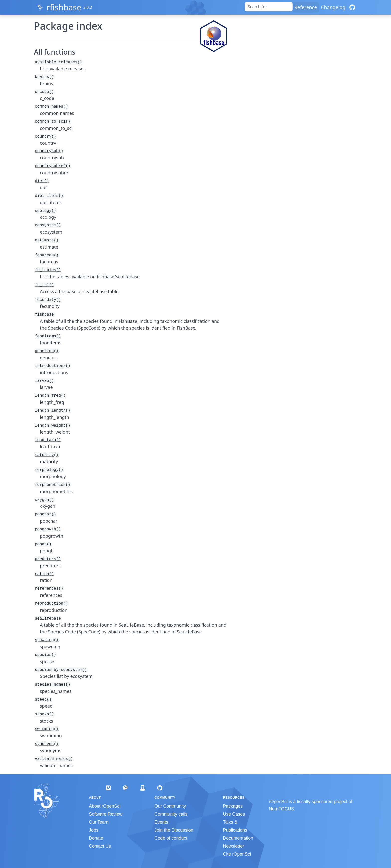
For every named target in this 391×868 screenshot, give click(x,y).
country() (46, 137)
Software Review (106, 814)
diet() (42, 181)
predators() (48, 559)
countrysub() (49, 151)
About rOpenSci (105, 806)
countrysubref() (53, 166)
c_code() (44, 92)
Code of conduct (171, 838)
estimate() (47, 240)
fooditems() (48, 336)
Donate (96, 838)
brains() (44, 77)
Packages (233, 806)
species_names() (53, 685)
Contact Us (100, 846)
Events (161, 822)
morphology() (49, 470)
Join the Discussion (174, 830)
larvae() (44, 381)
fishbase (44, 315)
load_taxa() (48, 440)
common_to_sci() (53, 122)
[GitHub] (352, 7)
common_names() (51, 107)
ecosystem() (48, 225)
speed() (43, 700)
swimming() (47, 729)
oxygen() (44, 500)
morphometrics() (53, 485)
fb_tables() (48, 270)
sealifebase (48, 619)
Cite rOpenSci (237, 854)
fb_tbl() (44, 285)
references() (49, 589)
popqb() (43, 544)
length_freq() (50, 396)
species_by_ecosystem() (61, 670)
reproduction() (51, 604)
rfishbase (64, 7)
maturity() (47, 455)
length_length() (53, 411)
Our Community (170, 806)
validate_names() (54, 759)
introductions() (53, 366)
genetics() (47, 351)
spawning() (47, 640)
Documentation (238, 838)
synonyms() (47, 744)
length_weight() (53, 426)
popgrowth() (48, 529)
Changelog (333, 7)
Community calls (171, 814)
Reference (306, 7)
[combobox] (269, 7)
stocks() (44, 714)
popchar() (46, 514)
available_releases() (58, 62)
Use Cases (234, 814)
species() (46, 655)
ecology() (46, 211)
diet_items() (49, 196)
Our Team (99, 822)
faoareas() (47, 255)
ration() (44, 574)
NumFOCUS (281, 809)
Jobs (94, 830)
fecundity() (48, 300)
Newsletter (234, 846)
